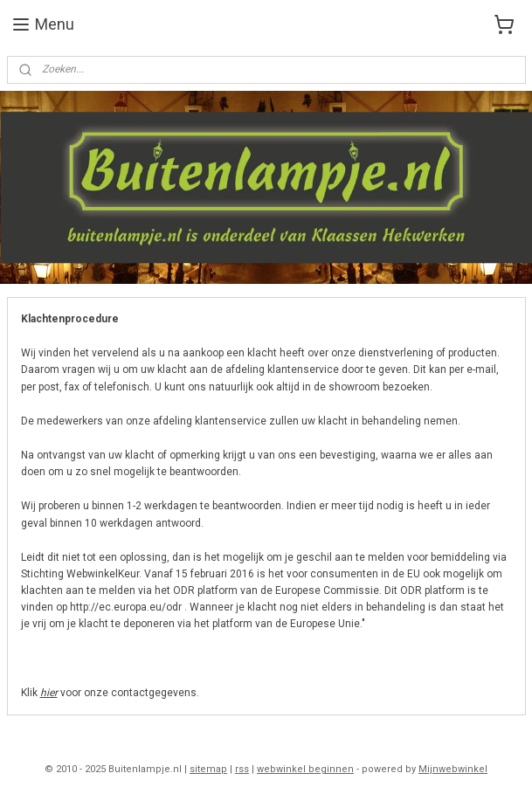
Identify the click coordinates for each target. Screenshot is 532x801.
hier (49, 693)
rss (242, 769)
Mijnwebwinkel (453, 769)
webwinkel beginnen (305, 769)
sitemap (208, 769)
